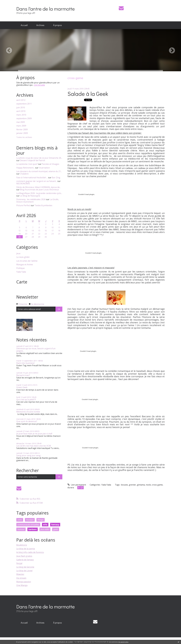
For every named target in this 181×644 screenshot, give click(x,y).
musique (30, 520)
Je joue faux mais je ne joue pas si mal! (34, 434)
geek (56, 529)
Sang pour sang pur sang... (29, 455)
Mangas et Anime (25, 265)
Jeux (18, 253)
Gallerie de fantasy (25, 560)
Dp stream (21, 578)
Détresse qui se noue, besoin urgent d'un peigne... (36, 350)
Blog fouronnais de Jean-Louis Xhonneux (39, 190)
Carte (22, 282)
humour (21, 529)
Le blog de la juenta (26, 549)
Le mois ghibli (23, 257)
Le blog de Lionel (24, 571)
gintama (141, 485)
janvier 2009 (22, 133)
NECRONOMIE (23, 184)
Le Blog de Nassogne (30, 196)
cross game (157, 485)
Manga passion (24, 582)
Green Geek (22, 387)
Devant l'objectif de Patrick (33, 160)
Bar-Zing (56, 177)
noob (148, 485)
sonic (20, 520)
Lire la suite (39, 85)
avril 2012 (21, 100)
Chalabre (24, 174)
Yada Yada (21, 272)
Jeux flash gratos (24, 556)
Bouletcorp (22, 545)
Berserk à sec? (23, 375)
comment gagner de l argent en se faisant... (37, 181)
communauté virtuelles (28, 525)
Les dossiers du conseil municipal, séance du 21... (39, 171)
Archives (40, 25)
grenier (132, 485)
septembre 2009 (24, 118)
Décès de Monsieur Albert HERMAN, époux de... (39, 187)
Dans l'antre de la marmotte (46, 9)
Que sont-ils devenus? (27, 421)
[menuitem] (24, 25)
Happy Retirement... (26, 168)
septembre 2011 (24, 104)
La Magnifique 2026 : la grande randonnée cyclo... (39, 193)
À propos (58, 25)
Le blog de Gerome (25, 567)
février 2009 (22, 130)
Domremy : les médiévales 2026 (31, 199)
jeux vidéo (45, 529)
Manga (40, 520)
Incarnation (44, 168)
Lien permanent (77, 485)
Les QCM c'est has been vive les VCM (34, 446)
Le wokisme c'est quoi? (27, 164)
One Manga (22, 585)
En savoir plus (123, 642)
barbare (33, 529)
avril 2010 (21, 111)
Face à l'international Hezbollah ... (32, 177)
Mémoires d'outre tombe (28, 412)
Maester (20, 574)
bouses (125, 485)
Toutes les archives (24, 137)
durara (71, 487)
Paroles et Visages (51, 164)
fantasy (55, 525)
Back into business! (25, 363)
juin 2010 (21, 108)
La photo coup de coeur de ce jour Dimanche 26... (39, 158)
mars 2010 (21, 115)
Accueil (24, 25)
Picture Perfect (23, 205)
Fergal (19, 563)
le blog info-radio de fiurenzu (30, 552)
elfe (45, 525)
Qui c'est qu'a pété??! (26, 399)
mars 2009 (21, 126)
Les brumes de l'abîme (27, 261)
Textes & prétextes (43, 205)
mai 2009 (21, 122)
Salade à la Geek (88, 94)
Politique (20, 268)
